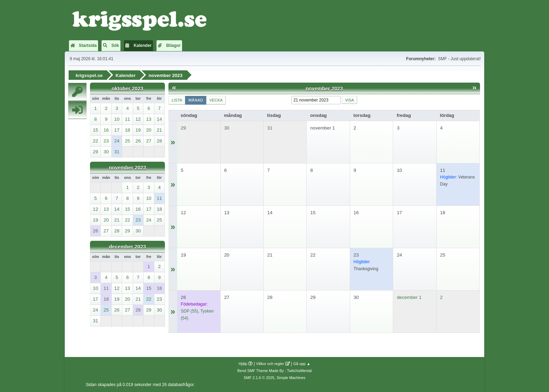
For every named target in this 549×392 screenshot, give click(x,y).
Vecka (216, 100)
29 (183, 128)
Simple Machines (291, 377)
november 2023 (128, 167)
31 (270, 128)
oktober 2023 (127, 88)
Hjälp (243, 363)
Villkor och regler (270, 363)
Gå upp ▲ (302, 363)
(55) (189, 311)
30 (227, 128)
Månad (196, 100)
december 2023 (127, 246)
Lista (177, 100)
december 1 (409, 297)
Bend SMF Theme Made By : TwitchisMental (274, 370)
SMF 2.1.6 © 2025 (259, 377)
